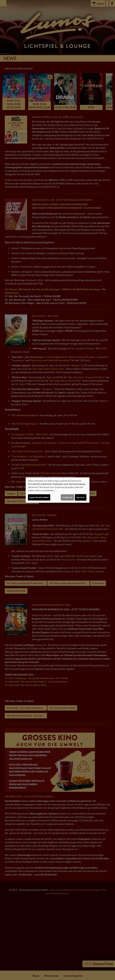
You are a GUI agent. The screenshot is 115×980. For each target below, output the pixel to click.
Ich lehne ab (67, 497)
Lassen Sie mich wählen (39, 497)
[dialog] (58, 490)
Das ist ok (81, 497)
